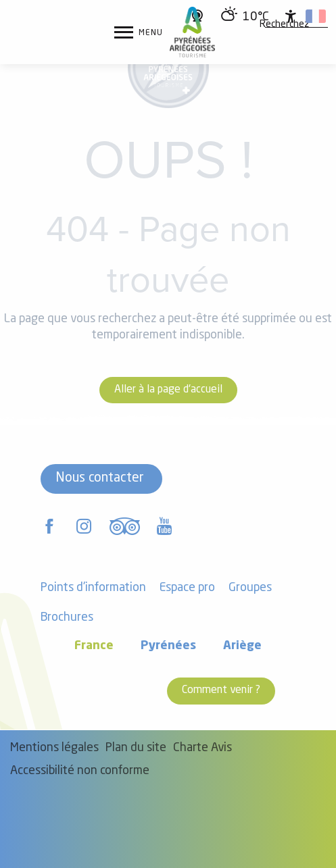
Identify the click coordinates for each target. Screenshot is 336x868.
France (94, 646)
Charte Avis (202, 748)
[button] (284, 25)
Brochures (67, 618)
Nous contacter (100, 478)
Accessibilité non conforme (80, 771)
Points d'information (93, 588)
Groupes (250, 588)
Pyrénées (168, 646)
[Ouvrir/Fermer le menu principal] (139, 32)
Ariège (242, 646)
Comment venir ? (221, 690)
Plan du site (136, 748)
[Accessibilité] (291, 16)
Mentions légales (54, 748)
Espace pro (187, 588)
